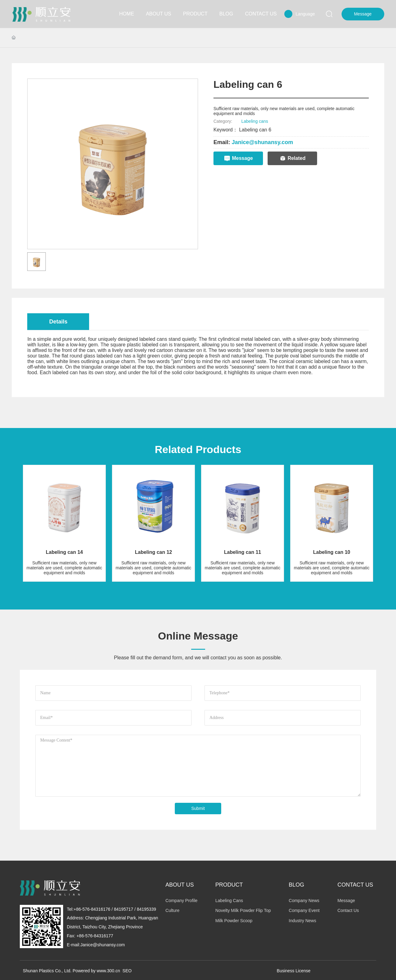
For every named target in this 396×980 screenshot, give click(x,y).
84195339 (146, 909)
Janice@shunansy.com (262, 142)
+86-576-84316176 (92, 909)
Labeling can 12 (153, 552)
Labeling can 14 (64, 552)
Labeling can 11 (243, 552)
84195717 (123, 909)
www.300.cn (108, 971)
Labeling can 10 (332, 552)
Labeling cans (255, 121)
